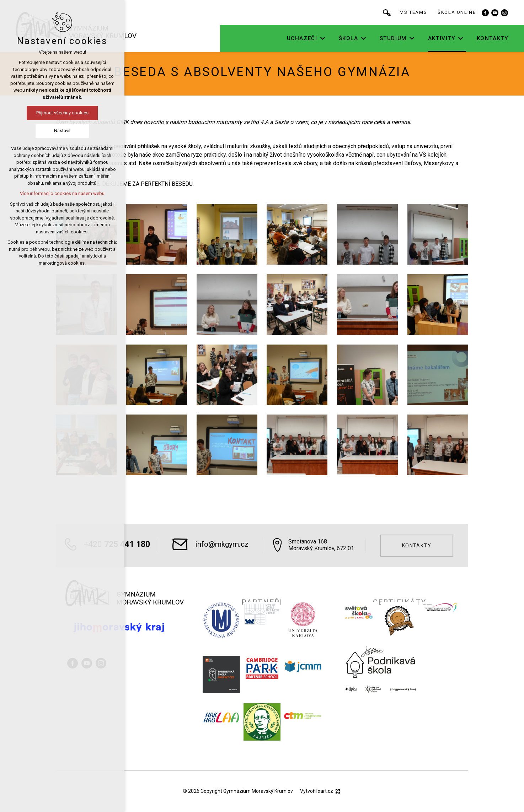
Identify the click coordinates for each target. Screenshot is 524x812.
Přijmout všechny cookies (62, 113)
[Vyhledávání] (391, 12)
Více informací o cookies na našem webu (62, 193)
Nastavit (62, 131)
